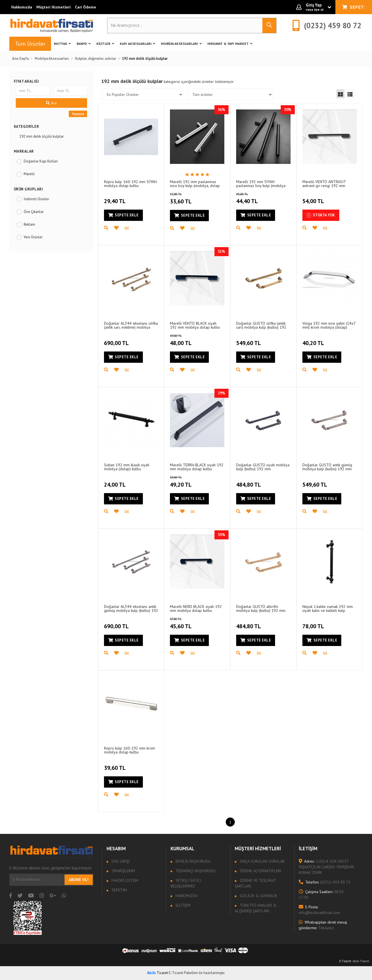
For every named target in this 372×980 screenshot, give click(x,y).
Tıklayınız (323, 925)
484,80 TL (249, 481)
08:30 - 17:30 (322, 895)
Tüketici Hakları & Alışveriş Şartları (256, 908)
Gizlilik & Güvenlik (258, 896)
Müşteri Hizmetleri (54, 7)
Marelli (29, 174)
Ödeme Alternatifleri (260, 871)
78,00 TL (314, 623)
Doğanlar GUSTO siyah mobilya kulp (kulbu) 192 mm (263, 467)
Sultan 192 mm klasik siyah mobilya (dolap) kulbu (127, 467)
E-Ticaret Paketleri (183, 973)
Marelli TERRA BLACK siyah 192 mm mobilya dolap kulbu (197, 467)
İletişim (182, 905)
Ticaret (158, 973)
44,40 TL (254, 199)
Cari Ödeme (86, 7)
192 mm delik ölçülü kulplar (42, 136)
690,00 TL (117, 340)
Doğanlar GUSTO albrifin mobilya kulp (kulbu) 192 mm (261, 608)
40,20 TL (314, 340)
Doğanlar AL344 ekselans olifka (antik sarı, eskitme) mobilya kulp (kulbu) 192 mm (131, 325)
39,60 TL (116, 764)
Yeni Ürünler (33, 237)
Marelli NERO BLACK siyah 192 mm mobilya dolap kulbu (196, 608)
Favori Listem (124, 880)
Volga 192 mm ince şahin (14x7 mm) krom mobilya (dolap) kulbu (329, 325)
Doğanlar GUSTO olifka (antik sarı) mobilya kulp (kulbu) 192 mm (261, 325)
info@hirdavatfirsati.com (319, 910)
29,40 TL (116, 198)
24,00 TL (116, 481)
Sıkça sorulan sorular (262, 861)
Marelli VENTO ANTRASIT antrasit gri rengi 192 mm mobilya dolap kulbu (324, 184)
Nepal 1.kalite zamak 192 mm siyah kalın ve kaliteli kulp (328, 608)
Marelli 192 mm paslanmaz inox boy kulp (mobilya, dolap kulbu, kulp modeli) (195, 184)
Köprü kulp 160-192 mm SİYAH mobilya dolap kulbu (130, 184)
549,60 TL (249, 340)
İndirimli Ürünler (36, 199)
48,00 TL (187, 340)
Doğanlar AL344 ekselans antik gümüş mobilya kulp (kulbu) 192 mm (131, 608)
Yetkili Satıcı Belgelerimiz (186, 883)
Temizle (78, 114)
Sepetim (119, 890)
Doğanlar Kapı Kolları (41, 161)
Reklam (29, 224)
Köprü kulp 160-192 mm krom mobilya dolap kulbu (129, 750)
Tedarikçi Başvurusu (195, 871)
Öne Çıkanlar (34, 212)
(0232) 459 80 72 (325, 882)
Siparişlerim (123, 871)
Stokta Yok (321, 215)
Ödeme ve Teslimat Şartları (255, 883)
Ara (51, 103)
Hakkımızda (22, 7)
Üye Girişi (120, 861)
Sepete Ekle (123, 215)
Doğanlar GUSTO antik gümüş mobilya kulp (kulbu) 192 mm (327, 467)
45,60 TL (187, 623)
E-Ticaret (345, 961)
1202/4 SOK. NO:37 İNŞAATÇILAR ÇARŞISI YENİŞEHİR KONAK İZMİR (326, 867)
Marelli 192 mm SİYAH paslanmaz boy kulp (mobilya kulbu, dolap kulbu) (261, 184)
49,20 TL (187, 482)
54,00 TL (314, 198)
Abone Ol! (79, 880)
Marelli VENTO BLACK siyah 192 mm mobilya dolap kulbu (195, 325)
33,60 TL (187, 199)
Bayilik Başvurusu (192, 861)
